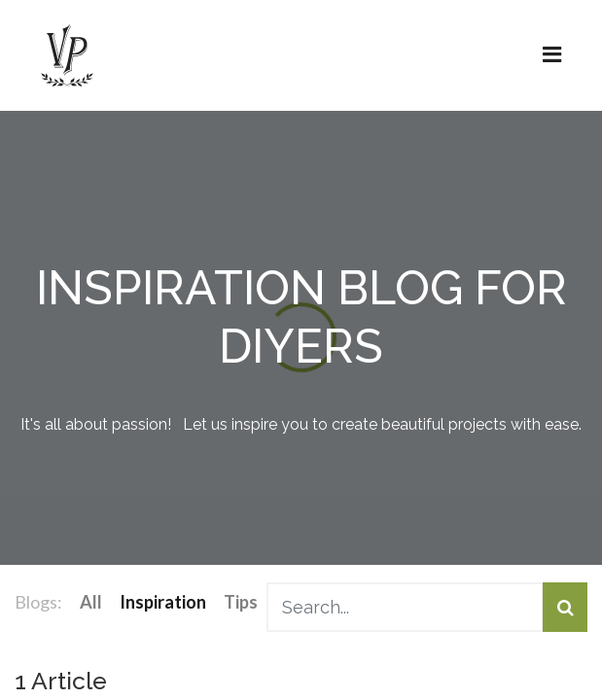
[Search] (565, 607)
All (91, 602)
